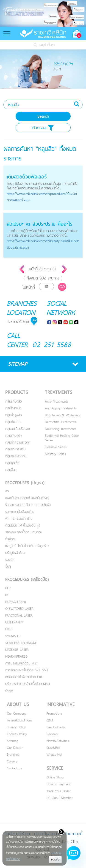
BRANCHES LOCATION (22, 308)
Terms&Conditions (19, 720)
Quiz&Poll (53, 748)
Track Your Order (59, 791)
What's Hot (54, 754)
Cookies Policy (17, 734)
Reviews (52, 734)
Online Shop (55, 777)
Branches (13, 754)
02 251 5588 (52, 344)
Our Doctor (15, 748)
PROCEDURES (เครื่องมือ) (27, 579)
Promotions (54, 713)
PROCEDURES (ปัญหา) (25, 483)
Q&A (50, 720)
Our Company (17, 713)
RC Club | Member (60, 798)
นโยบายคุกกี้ (73, 834)
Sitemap (13, 741)
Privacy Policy (16, 727)
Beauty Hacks (56, 727)
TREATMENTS (59, 392)
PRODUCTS (17, 392)
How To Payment (59, 784)
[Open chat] (74, 856)
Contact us (14, 768)
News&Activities (58, 741)
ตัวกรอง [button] (43, 128)
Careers (12, 761)
